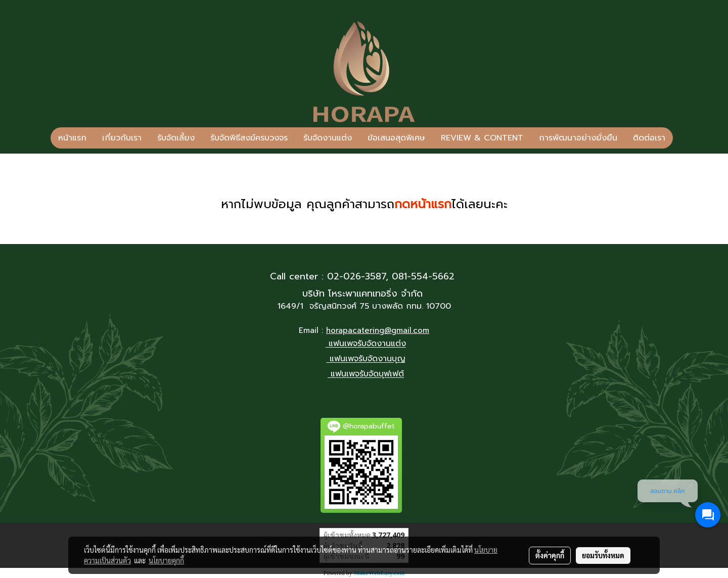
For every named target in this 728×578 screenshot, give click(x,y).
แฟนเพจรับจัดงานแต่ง (367, 344)
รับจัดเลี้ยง (176, 138)
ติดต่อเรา (649, 138)
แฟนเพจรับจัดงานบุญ (368, 359)
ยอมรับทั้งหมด (603, 555)
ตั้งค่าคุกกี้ (550, 555)
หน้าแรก (72, 138)
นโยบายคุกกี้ (166, 560)
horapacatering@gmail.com (378, 330)
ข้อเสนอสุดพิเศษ (396, 138)
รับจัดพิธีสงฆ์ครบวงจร (249, 138)
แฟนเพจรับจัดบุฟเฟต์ (367, 374)
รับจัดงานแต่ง (328, 138)
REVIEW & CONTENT (482, 138)
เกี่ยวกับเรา (122, 138)
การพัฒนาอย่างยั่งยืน (578, 138)
